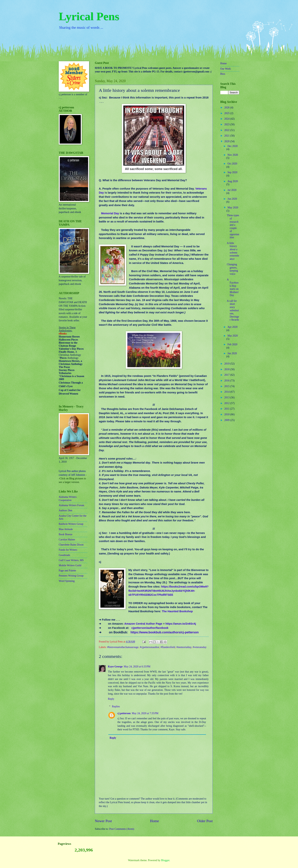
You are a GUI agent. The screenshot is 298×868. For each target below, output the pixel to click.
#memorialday (184, 647)
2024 (227, 119)
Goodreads (64, 555)
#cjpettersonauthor (150, 647)
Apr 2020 (233, 327)
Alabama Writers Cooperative (68, 499)
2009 (227, 420)
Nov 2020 (233, 155)
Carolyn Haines (67, 540)
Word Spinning (67, 581)
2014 (227, 392)
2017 (227, 375)
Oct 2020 (232, 164)
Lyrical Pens (89, 16)
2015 (227, 386)
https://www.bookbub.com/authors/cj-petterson (165, 632)
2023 (227, 124)
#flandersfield (168, 647)
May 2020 (233, 208)
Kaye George (115, 667)
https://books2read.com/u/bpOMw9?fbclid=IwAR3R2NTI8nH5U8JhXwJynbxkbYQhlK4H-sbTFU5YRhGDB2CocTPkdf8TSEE (168, 591)
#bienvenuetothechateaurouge (123, 647)
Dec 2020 (233, 146)
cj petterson (124, 713)
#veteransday (200, 647)
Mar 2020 (233, 336)
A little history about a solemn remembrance (233, 251)
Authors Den (65, 510)
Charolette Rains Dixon (71, 545)
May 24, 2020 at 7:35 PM (145, 713)
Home (154, 821)
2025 (227, 113)
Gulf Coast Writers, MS (71, 560)
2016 (227, 381)
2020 (227, 141)
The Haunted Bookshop (177, 611)
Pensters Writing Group (71, 576)
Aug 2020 (233, 181)
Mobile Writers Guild (70, 565)
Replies (116, 706)
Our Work (225, 69)
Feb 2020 (232, 344)
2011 (227, 409)
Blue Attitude (66, 529)
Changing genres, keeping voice (232, 269)
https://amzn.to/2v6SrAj (181, 624)
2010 (227, 414)
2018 (227, 369)
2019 (227, 364)
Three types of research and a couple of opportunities (233, 226)
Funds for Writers (68, 550)
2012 (227, 403)
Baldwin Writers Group (71, 524)
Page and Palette (67, 571)
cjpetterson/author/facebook (150, 628)
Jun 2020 (232, 199)
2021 (227, 136)
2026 (227, 108)
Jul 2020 (232, 190)
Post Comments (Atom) (122, 829)
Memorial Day (110, 213)
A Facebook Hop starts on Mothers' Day (233, 287)
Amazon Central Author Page (143, 624)
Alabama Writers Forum (71, 505)
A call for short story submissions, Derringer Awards (233, 310)
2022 (227, 130)
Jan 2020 (232, 353)
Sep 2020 (232, 172)
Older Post (205, 821)
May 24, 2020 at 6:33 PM (137, 667)
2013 (227, 397)
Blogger (165, 860)
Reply (111, 699)
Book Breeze (66, 534)
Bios (223, 74)
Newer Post (103, 821)
